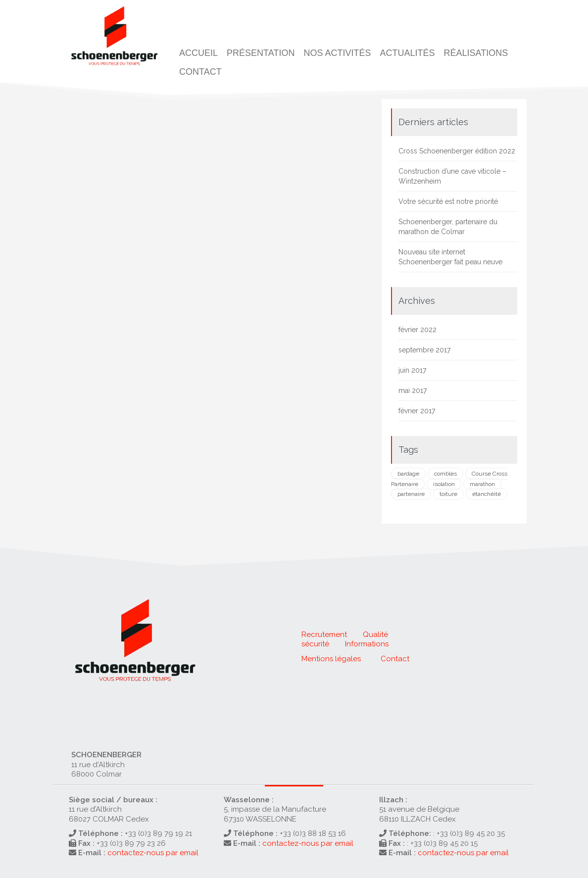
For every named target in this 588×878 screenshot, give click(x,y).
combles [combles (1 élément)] (445, 474)
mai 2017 (413, 390)
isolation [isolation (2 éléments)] (444, 484)
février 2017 (417, 411)
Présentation (261, 53)
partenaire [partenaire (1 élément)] (411, 494)
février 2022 (417, 330)
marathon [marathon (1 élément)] (482, 484)
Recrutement (324, 634)
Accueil (198, 53)
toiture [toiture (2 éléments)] (448, 494)
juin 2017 (412, 370)
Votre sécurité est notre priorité (448, 201)
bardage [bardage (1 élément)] (408, 474)
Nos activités (337, 53)
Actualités (407, 53)
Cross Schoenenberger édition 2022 (457, 151)
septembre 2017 (424, 350)
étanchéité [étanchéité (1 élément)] (487, 494)
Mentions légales (331, 659)
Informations (367, 644)
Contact (200, 72)
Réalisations (476, 53)
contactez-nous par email (153, 853)
